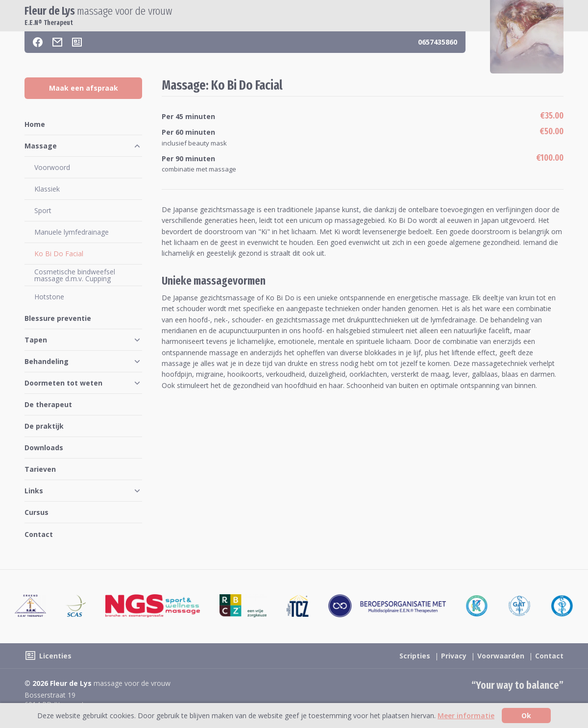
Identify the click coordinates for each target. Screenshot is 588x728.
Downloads (44, 448)
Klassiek (47, 189)
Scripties (415, 656)
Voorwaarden (501, 656)
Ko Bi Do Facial (59, 254)
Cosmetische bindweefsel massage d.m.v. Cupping (75, 275)
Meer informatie (466, 716)
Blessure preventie (58, 318)
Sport (43, 210)
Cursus (37, 512)
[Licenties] (77, 42)
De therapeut (48, 404)
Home (35, 124)
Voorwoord (52, 167)
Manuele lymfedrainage (72, 232)
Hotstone (49, 297)
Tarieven (40, 469)
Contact (39, 534)
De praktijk (44, 426)
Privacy (454, 656)
